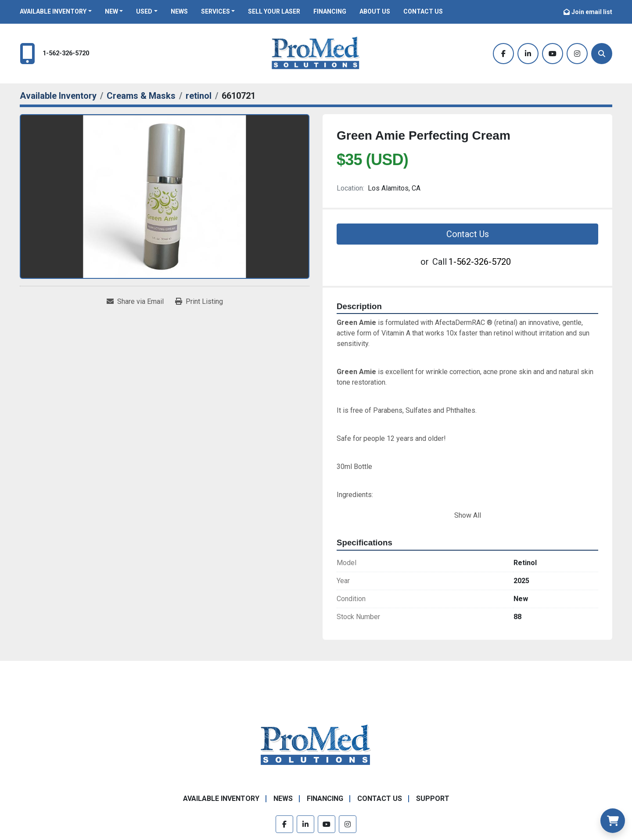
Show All (468, 515)
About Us (375, 11)
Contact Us (423, 11)
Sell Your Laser (274, 11)
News (179, 11)
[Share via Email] (135, 302)
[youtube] (553, 54)
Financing (330, 11)
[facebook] (503, 54)
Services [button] (215, 11)
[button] (56, 12)
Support (433, 799)
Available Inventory (53, 11)
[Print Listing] (199, 302)
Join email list (592, 12)
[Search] (602, 54)
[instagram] (577, 54)
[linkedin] (528, 54)
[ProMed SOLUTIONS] (316, 745)
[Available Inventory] (58, 96)
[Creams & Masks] (141, 96)
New (111, 11)
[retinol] (199, 96)
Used (144, 11)
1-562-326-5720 (66, 53)
